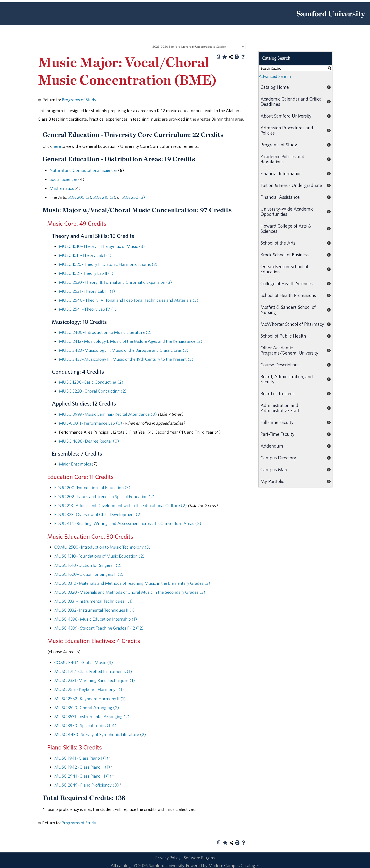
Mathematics (62, 188)
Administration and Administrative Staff (280, 408)
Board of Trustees (277, 393)
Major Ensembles (75, 464)
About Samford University (286, 116)
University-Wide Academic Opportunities (287, 211)
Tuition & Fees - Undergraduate (291, 185)
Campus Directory (278, 458)
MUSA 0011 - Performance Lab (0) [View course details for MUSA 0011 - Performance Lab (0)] (90, 423)
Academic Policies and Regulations (282, 159)
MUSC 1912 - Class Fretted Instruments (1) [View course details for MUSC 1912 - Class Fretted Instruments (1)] (93, 671)
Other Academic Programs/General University (289, 350)
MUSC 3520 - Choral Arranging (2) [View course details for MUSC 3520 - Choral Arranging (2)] (87, 707)
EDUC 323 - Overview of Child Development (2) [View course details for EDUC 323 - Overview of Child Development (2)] (98, 514)
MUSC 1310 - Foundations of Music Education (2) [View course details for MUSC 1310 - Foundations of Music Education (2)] (99, 556)
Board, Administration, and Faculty (287, 379)
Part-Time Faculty (277, 434)
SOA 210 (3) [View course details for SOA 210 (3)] (104, 197)
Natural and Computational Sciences (84, 170)
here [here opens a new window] (57, 146)
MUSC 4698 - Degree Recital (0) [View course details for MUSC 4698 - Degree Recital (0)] (89, 441)
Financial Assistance (280, 197)
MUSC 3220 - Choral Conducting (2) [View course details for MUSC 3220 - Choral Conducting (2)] (93, 391)
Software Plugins (199, 858)
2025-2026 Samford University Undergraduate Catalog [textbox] (189, 47)
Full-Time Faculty (277, 422)
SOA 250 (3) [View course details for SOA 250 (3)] (133, 197)
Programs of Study (79, 100)
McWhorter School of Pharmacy (292, 324)
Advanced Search (275, 76)
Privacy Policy (168, 858)
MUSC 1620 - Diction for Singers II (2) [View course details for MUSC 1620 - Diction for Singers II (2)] (89, 574)
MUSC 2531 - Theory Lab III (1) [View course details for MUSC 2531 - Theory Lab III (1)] (87, 291)
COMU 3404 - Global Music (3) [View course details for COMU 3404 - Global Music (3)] (84, 662)
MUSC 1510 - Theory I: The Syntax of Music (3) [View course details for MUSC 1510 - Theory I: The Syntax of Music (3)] (102, 246)
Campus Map (274, 469)
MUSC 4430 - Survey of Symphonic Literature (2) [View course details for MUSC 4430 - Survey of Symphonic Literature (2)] (100, 734)
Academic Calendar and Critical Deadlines (292, 101)
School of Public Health (283, 336)
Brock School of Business (285, 255)
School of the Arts (278, 243)
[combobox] (198, 47)
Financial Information (281, 173)
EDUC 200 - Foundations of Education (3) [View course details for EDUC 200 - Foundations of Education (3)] (92, 487)
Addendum (272, 446)
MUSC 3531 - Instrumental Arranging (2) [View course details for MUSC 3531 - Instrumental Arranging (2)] (92, 716)
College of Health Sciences (287, 283)
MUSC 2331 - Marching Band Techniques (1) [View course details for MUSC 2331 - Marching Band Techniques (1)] (95, 680)
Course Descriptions (280, 365)
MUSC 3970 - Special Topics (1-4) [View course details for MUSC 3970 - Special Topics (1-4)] (85, 725)
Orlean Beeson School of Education (284, 269)
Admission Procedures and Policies (287, 130)
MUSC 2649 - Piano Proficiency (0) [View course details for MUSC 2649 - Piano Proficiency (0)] (86, 785)
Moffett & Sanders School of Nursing (288, 310)
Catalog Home (275, 87)
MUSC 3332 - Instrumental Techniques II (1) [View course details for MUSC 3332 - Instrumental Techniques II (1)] (94, 610)
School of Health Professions (288, 295)
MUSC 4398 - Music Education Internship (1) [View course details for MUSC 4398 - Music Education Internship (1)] (96, 619)
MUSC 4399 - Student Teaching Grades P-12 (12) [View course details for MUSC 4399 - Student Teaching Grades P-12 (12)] (99, 628)
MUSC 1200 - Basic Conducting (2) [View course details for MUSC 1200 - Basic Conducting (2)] (91, 382)
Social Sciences (64, 179)
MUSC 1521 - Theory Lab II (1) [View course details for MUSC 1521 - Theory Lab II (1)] (86, 273)
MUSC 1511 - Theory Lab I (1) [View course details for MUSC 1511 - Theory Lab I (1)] (85, 255)
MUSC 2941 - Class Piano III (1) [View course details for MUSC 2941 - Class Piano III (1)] (83, 776)
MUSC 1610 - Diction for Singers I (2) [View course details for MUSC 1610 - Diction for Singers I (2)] (88, 565)
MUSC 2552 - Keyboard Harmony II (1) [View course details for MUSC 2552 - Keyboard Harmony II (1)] (90, 699)
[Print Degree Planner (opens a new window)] (219, 57)
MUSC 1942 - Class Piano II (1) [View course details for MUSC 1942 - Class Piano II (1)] (82, 767)
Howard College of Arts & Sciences (286, 228)
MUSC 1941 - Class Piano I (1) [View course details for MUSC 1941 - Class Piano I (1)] (81, 758)
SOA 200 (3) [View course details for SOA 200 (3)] (79, 197)
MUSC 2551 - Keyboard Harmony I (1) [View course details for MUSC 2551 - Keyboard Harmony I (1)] (89, 689)
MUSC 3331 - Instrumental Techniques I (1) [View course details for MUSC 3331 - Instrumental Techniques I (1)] (93, 601)
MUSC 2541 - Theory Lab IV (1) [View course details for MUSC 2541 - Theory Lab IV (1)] (88, 309)
